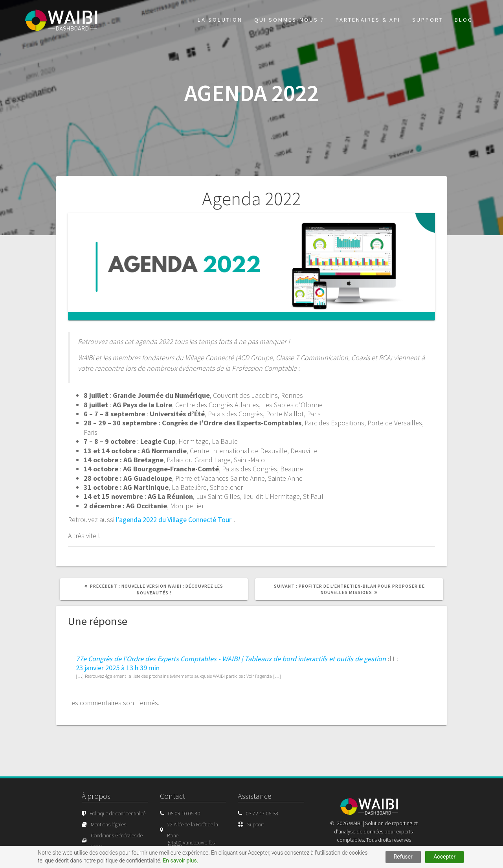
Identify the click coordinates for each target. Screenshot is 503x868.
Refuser (403, 857)
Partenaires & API (368, 20)
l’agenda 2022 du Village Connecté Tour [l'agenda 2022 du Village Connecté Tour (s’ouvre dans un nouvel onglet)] (174, 520)
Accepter (444, 857)
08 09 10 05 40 (184, 813)
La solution (220, 20)
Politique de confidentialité (117, 813)
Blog (464, 20)
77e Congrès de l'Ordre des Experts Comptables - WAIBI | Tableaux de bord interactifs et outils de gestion (231, 659)
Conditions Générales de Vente (117, 841)
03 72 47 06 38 (262, 813)
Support (428, 20)
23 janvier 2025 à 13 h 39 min (118, 668)
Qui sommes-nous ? (289, 20)
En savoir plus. (180, 861)
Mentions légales (108, 824)
